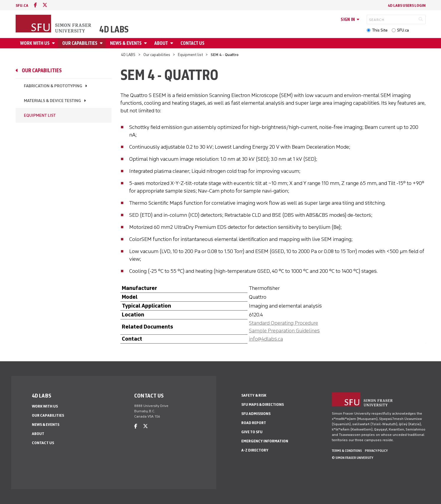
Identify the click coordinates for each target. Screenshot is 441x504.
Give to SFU (252, 432)
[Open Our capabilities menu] (102, 43)
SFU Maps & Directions (263, 404)
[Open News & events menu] (146, 43)
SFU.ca (403, 30)
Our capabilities (80, 43)
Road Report (254, 423)
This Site (380, 30)
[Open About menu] (173, 43)
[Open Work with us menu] (54, 43)
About (161, 43)
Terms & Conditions (347, 451)
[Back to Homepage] (54, 24)
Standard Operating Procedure (283, 323)
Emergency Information (265, 441)
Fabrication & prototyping (53, 86)
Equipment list (190, 55)
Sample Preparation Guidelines (284, 331)
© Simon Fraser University (353, 458)
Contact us (192, 43)
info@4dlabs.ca (266, 339)
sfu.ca (22, 5)
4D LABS (114, 29)
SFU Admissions (256, 414)
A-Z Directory (255, 450)
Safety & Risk (254, 395)
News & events (126, 43)
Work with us (35, 43)
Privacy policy (376, 451)
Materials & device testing (52, 101)
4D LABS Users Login (407, 5)
